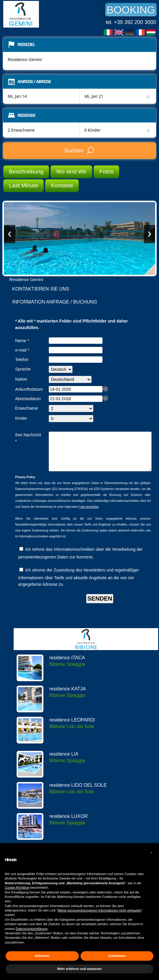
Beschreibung (26, 171)
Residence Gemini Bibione (48, 14)
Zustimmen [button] (117, 956)
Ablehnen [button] (42, 956)
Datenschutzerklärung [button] (32, 929)
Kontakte (62, 185)
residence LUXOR (69, 823)
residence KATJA (67, 696)
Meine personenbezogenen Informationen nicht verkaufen (99, 910)
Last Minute (23, 185)
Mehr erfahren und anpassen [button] (79, 969)
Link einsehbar (89, 514)
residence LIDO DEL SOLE (78, 792)
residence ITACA (67, 665)
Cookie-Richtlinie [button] (17, 888)
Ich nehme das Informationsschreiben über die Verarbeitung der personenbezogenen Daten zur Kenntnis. (80, 560)
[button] (151, 853)
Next (149, 234)
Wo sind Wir (71, 171)
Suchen (79, 151)
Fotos (106, 171)
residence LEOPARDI (72, 727)
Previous (10, 234)
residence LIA (64, 761)
